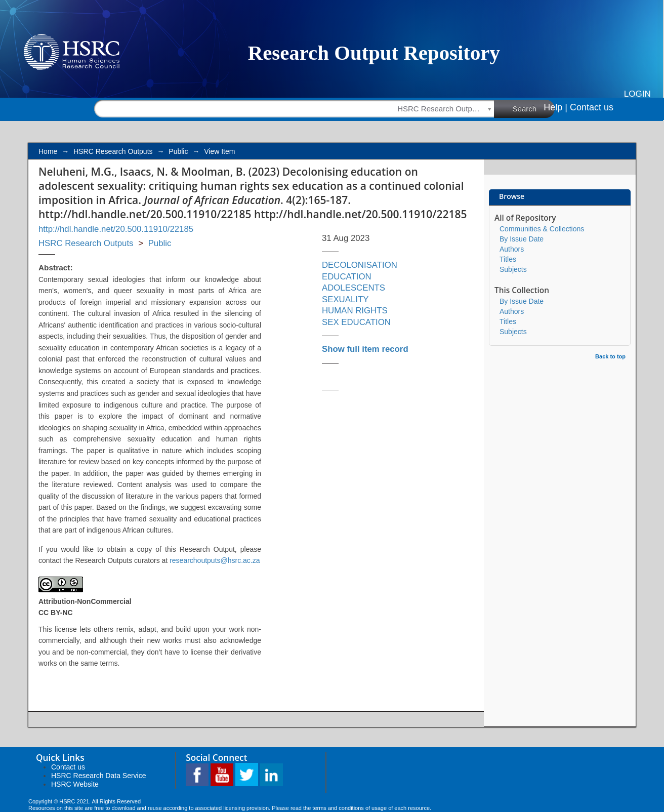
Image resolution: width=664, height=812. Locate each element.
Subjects (513, 269)
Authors (512, 249)
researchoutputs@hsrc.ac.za (215, 560)
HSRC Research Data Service (99, 776)
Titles (508, 259)
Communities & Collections (542, 229)
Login (637, 94)
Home (48, 151)
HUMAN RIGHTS (355, 311)
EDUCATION (347, 277)
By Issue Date (522, 239)
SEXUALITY (345, 299)
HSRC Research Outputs (113, 151)
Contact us (592, 107)
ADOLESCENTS (354, 288)
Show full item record (365, 349)
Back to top (610, 356)
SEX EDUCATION (356, 322)
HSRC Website (75, 784)
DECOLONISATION (360, 265)
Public (178, 151)
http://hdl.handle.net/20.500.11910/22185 (116, 229)
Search (534, 108)
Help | (555, 107)
